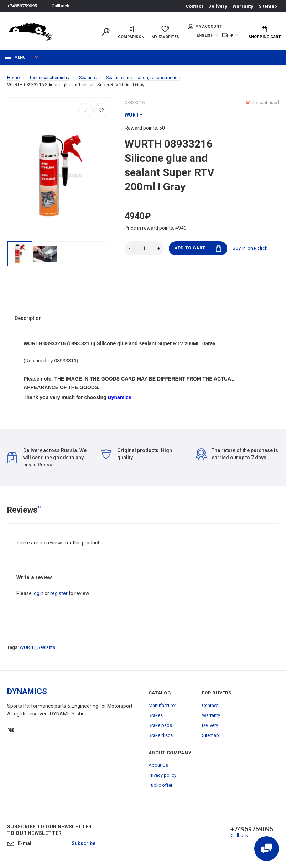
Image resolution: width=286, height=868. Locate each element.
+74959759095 (22, 6)
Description (28, 319)
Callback (61, 6)
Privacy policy (162, 776)
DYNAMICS (27, 692)
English (205, 35)
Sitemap (268, 6)
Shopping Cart (264, 32)
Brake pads (160, 726)
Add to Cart (198, 249)
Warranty (243, 6)
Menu (15, 58)
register (59, 594)
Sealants (46, 648)
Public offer (160, 786)
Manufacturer (162, 706)
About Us (158, 766)
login (38, 594)
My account (205, 26)
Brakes (156, 716)
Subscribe (84, 844)
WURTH (27, 648)
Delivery (218, 6)
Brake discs (161, 736)
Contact (194, 6)
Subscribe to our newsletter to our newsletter (50, 831)
